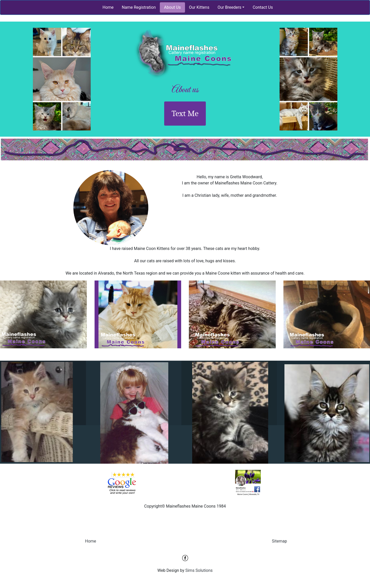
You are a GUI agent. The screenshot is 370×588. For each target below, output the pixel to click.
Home (108, 7)
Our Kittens (199, 7)
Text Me (185, 113)
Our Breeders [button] (230, 7)
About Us (172, 7)
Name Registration (139, 7)
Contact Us (263, 7)
